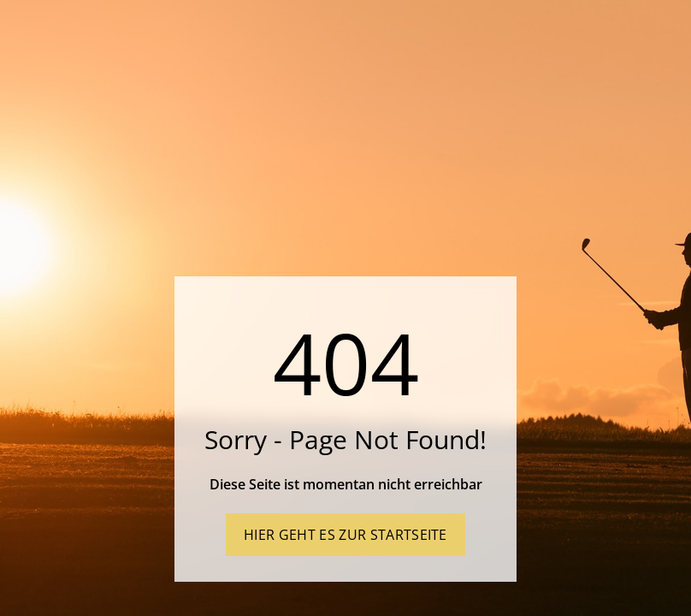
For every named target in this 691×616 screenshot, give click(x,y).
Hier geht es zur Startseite (345, 535)
